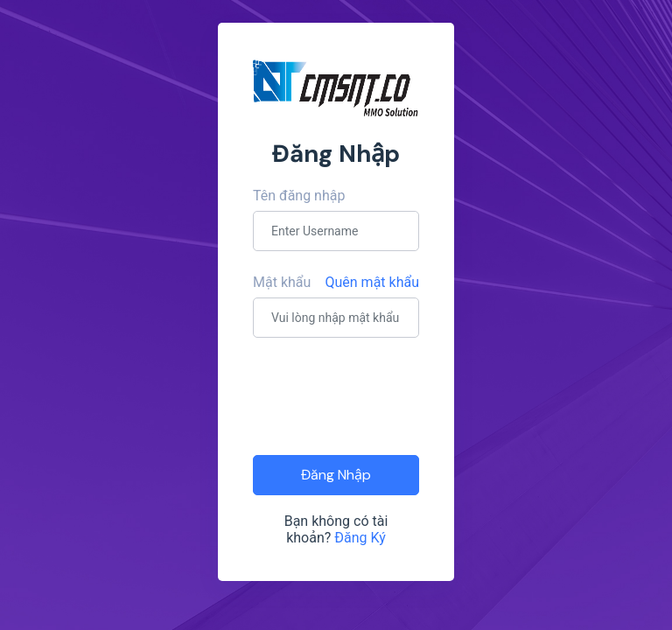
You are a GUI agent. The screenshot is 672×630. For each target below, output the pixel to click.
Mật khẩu (282, 282)
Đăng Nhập (336, 475)
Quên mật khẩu (373, 282)
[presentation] (386, 395)
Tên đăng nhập (299, 196)
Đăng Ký (360, 538)
